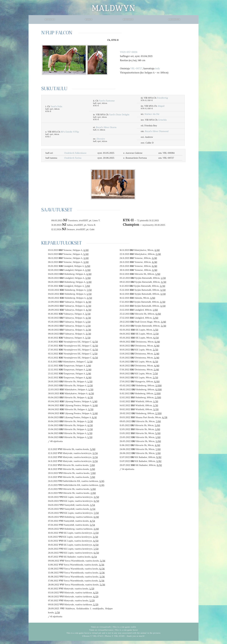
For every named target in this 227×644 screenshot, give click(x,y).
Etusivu (50, 19)
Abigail (161, 106)
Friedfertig (162, 98)
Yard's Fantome (107, 101)
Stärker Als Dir (152, 114)
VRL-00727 (136, 68)
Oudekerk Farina (73, 158)
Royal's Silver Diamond (157, 131)
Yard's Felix (56, 106)
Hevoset (128, 19)
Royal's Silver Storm (106, 127)
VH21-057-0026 (129, 52)
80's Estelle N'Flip (70, 132)
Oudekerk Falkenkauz (75, 153)
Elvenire (101, 139)
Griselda (162, 120)
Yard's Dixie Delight (119, 115)
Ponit (89, 19)
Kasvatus (174, 19)
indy (157, 68)
